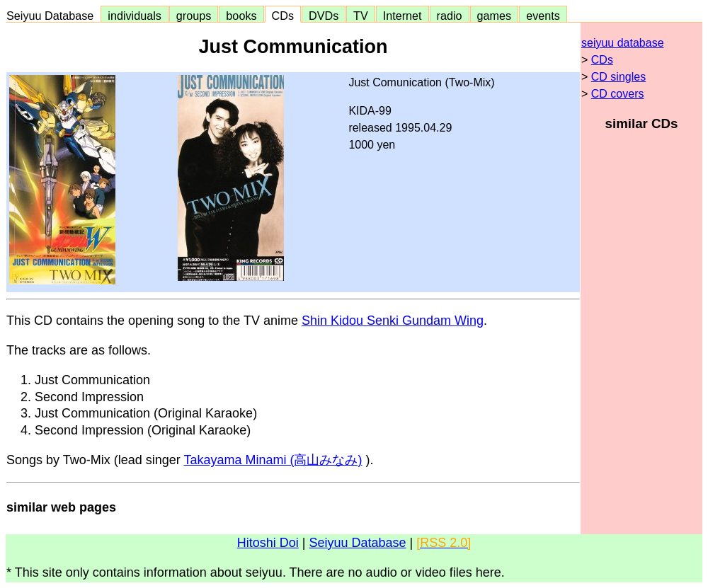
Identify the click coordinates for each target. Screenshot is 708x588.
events (543, 16)
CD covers (618, 94)
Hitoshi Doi (268, 543)
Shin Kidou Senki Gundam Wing (393, 321)
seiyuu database (623, 43)
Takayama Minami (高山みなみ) (273, 460)
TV (360, 16)
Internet (402, 16)
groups (194, 16)
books (241, 16)
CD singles (618, 77)
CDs (283, 16)
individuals (135, 16)
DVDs (324, 16)
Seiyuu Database (53, 16)
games (495, 16)
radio (450, 16)
